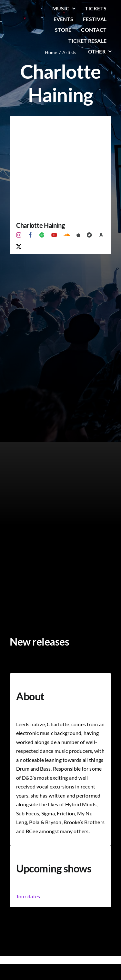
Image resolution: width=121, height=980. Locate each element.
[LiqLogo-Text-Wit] (25, 10)
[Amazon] (101, 235)
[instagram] (19, 235)
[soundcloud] (67, 235)
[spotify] (42, 235)
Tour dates (28, 896)
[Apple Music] (78, 235)
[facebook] (30, 235)
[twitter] (19, 247)
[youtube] (54, 235)
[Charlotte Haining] (60, 120)
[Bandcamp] (89, 235)
